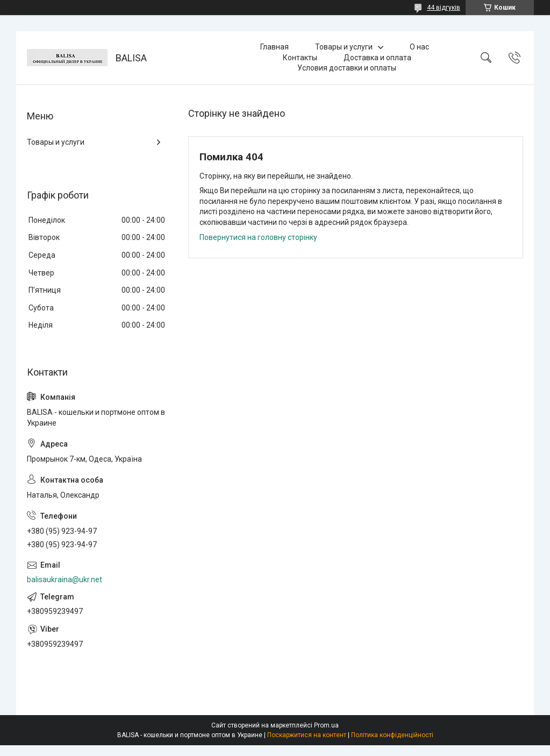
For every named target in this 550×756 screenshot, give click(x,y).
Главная (274, 47)
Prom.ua (326, 725)
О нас (419, 47)
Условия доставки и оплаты (347, 68)
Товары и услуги (344, 47)
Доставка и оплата (377, 58)
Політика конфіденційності (392, 735)
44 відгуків (444, 8)
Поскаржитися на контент (307, 735)
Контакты (300, 58)
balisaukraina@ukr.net (65, 580)
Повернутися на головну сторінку (258, 237)
